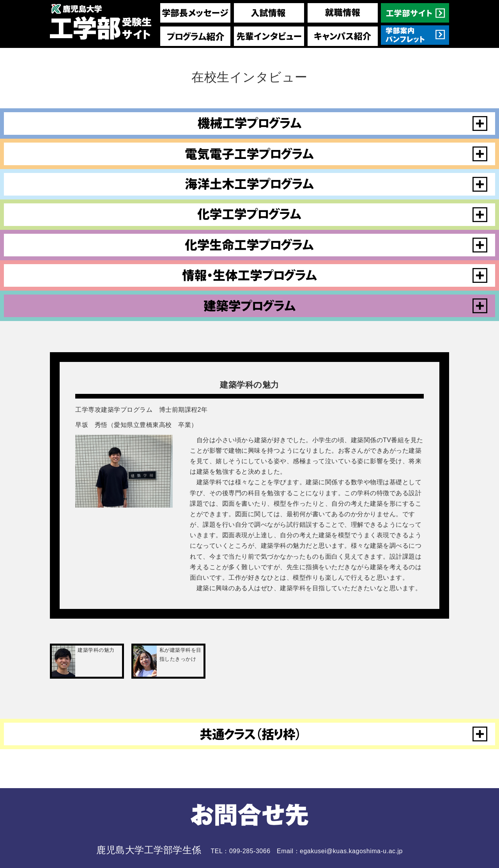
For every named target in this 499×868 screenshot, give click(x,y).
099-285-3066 (250, 851)
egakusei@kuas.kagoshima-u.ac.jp (351, 851)
